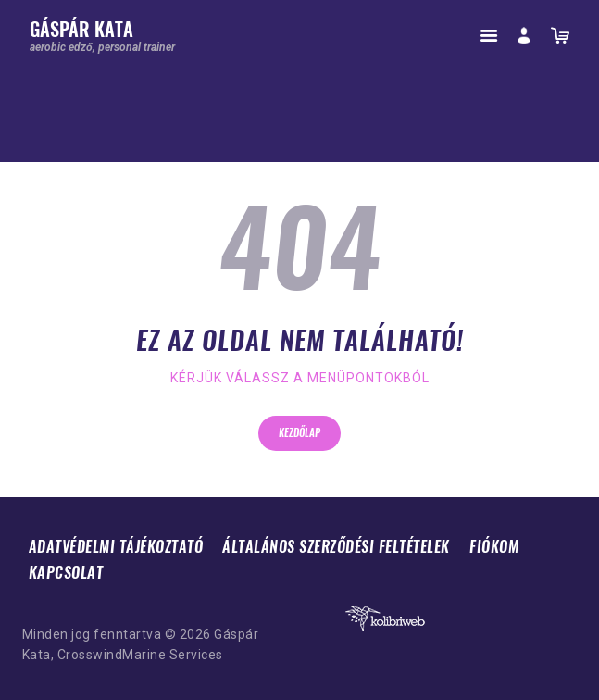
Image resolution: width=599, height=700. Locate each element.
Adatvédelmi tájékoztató (116, 547)
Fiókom (494, 547)
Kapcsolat (66, 573)
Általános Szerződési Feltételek (336, 547)
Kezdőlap (299, 433)
